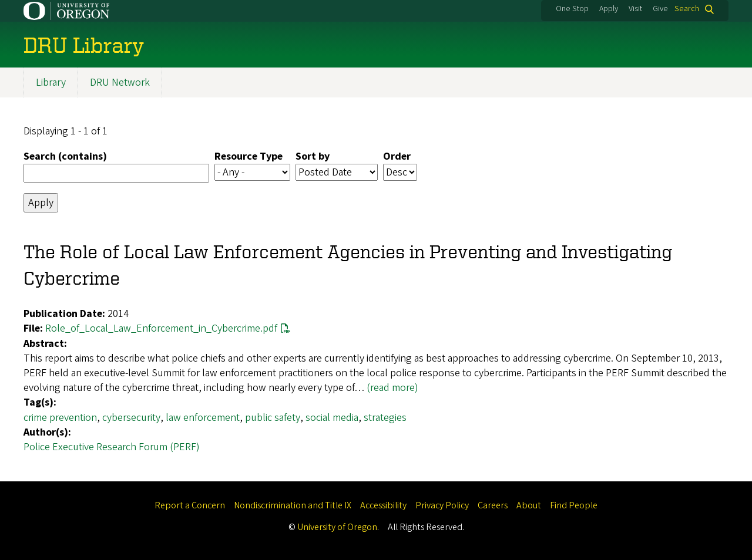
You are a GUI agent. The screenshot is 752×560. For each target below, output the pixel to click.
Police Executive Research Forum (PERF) (112, 447)
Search (687, 9)
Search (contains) (65, 157)
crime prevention (60, 418)
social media (332, 418)
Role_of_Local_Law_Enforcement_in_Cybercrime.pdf (161, 329)
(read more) (392, 388)
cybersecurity (131, 418)
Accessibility (383, 505)
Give (660, 9)
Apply (609, 9)
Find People (574, 505)
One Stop (572, 9)
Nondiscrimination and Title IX (293, 505)
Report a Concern (190, 505)
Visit (635, 9)
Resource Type (249, 157)
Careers (493, 505)
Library (51, 82)
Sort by (313, 157)
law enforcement (203, 418)
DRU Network (120, 82)
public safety (273, 418)
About (529, 505)
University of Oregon (337, 527)
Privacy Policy (442, 505)
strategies (385, 418)
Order (397, 157)
